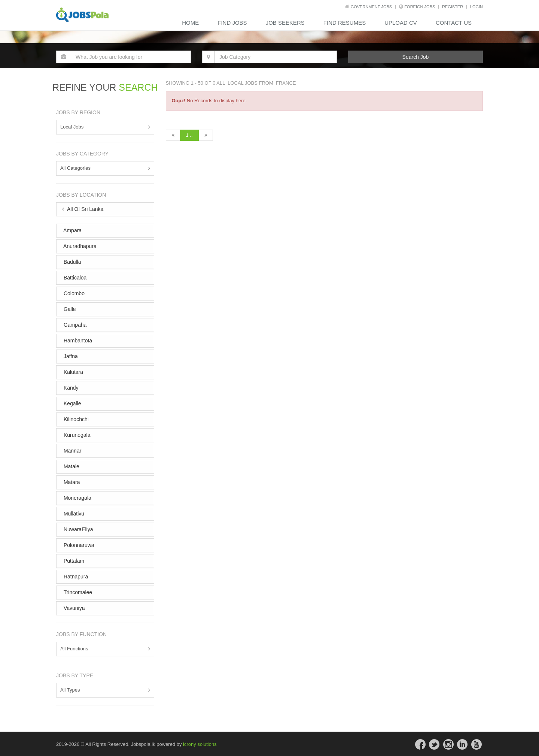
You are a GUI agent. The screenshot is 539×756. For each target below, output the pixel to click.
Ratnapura (75, 577)
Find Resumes (345, 23)
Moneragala (77, 498)
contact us (454, 23)
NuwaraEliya (77, 529)
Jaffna (70, 356)
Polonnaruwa (78, 545)
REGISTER (453, 7)
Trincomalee (77, 592)
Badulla (72, 262)
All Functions (74, 649)
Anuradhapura (79, 246)
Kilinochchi (75, 419)
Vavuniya (73, 608)
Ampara (72, 230)
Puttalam (73, 561)
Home (190, 23)
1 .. (189, 135)
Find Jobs (232, 23)
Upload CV (401, 23)
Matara (71, 482)
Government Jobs (371, 7)
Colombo (73, 293)
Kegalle (72, 403)
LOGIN (476, 7)
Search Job (416, 57)
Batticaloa (74, 278)
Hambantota (77, 341)
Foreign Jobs (420, 7)
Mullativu (73, 514)
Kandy (70, 388)
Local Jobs (72, 127)
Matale (71, 466)
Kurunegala (76, 435)
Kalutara (73, 372)
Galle (69, 309)
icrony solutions (200, 744)
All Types (70, 690)
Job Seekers (285, 23)
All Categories (75, 168)
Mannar (72, 451)
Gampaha (74, 325)
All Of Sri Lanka (83, 209)
